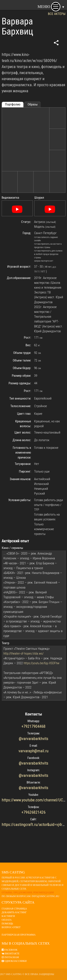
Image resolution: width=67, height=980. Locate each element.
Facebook (10, 950)
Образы (33, 104)
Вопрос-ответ (11, 927)
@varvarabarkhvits (34, 739)
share (56, 43)
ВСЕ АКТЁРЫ (57, 14)
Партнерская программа (19, 935)
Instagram (10, 957)
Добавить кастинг (14, 912)
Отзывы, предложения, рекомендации (28, 892)
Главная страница (14, 909)
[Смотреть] (17, 209)
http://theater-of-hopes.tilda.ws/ (23, 653)
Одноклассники (14, 961)
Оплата (7, 920)
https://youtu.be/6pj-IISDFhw (42, 663)
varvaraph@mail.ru (33, 751)
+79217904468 (33, 726)
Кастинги (8, 916)
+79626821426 (33, 812)
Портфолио (13, 104)
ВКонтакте (11, 954)
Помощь (7, 924)
